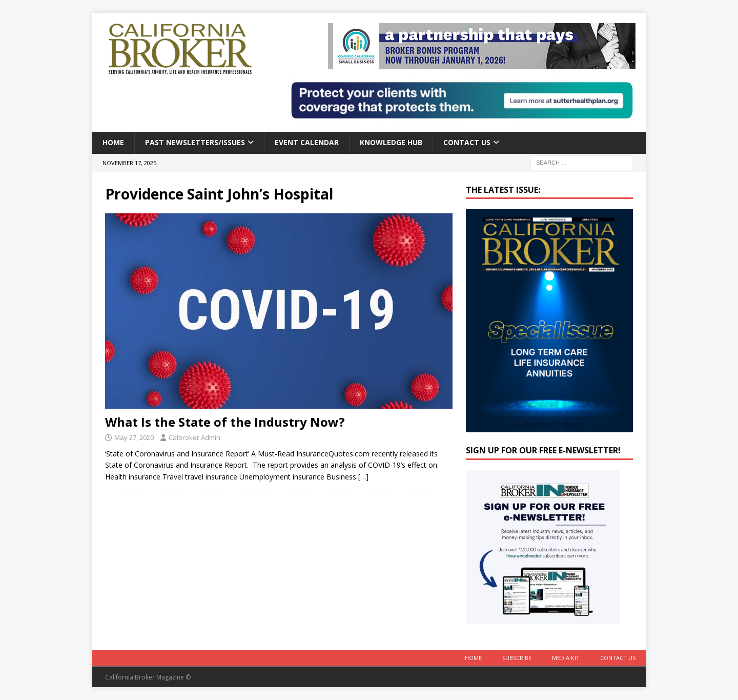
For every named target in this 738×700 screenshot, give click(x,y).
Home (113, 142)
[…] (363, 477)
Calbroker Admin (194, 437)
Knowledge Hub (391, 142)
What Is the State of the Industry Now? (225, 422)
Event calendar (307, 142)
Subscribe (517, 658)
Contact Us (467, 142)
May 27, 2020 (134, 437)
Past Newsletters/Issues (195, 142)
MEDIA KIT (566, 658)
